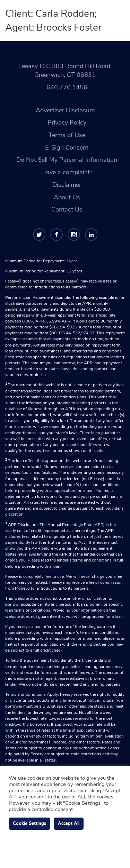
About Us (67, 197)
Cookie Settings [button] (29, 823)
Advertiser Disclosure (65, 110)
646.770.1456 (67, 87)
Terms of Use (67, 135)
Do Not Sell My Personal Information (67, 160)
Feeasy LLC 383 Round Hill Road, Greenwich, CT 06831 (65, 71)
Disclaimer (67, 185)
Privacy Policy (67, 122)
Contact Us (67, 209)
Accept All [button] (69, 823)
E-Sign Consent (67, 148)
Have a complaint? (67, 172)
